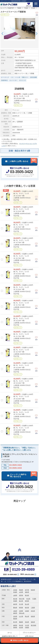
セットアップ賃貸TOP (7, 8)
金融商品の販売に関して (10, 636)
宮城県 (15, 592)
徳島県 (33, 622)
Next (36, 34)
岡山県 (27, 616)
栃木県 (21, 601)
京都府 (27, 611)
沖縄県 (27, 627)
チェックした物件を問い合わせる (24, 474)
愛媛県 (21, 622)
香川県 (15, 622)
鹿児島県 (34, 625)
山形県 (21, 592)
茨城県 (15, 601)
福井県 (15, 604)
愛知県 (15, 608)
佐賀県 (21, 627)
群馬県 (27, 601)
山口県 (21, 616)
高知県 (27, 622)
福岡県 (15, 625)
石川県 (21, 604)
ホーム (10, 633)
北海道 (15, 590)
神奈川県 (22, 599)
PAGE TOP (20, 550)
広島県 (15, 616)
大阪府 (15, 611)
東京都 (15, 599)
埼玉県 (28, 599)
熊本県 (21, 625)
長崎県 (15, 627)
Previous (3, 34)
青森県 (21, 590)
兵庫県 (21, 611)
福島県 (27, 592)
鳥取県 (33, 616)
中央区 (33, 8)
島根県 (15, 619)
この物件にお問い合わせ (23, 160)
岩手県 (27, 590)
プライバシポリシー (29, 633)
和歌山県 (22, 613)
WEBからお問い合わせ (21, 640)
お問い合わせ (29, 636)
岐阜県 (27, 608)
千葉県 (19, 8)
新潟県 (27, 595)
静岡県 (21, 608)
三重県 (33, 608)
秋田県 (33, 590)
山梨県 (15, 595)
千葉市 (26, 8)
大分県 (27, 625)
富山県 (27, 604)
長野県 (21, 595)
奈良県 (33, 611)
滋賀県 (15, 613)
